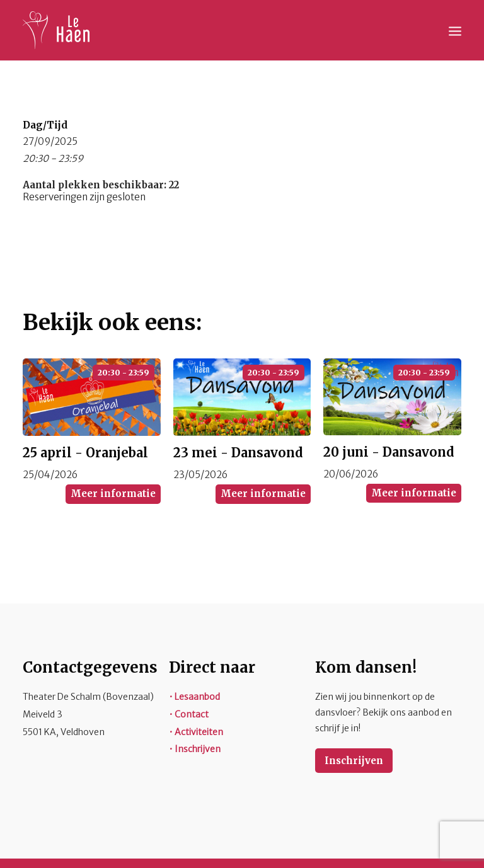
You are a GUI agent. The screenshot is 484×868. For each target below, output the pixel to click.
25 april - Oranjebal (85, 453)
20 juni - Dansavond (389, 452)
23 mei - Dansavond (238, 453)
